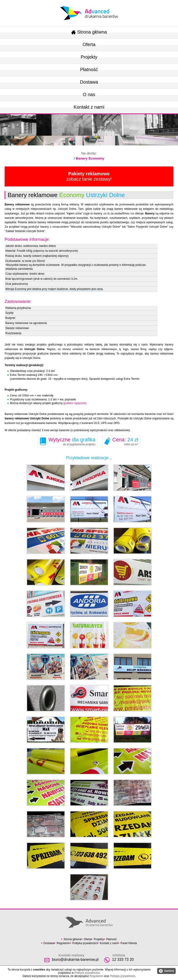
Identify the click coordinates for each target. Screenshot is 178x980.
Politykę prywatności (122, 976)
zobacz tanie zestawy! (89, 176)
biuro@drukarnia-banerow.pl (75, 960)
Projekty (89, 57)
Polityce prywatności (87, 973)
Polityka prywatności (85, 943)
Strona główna (89, 32)
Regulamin (63, 943)
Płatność (89, 69)
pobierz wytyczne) (76, 403)
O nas (89, 94)
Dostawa (89, 82)
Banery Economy (90, 158)
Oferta (89, 44)
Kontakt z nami (89, 107)
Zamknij (166, 971)
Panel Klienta (129, 943)
